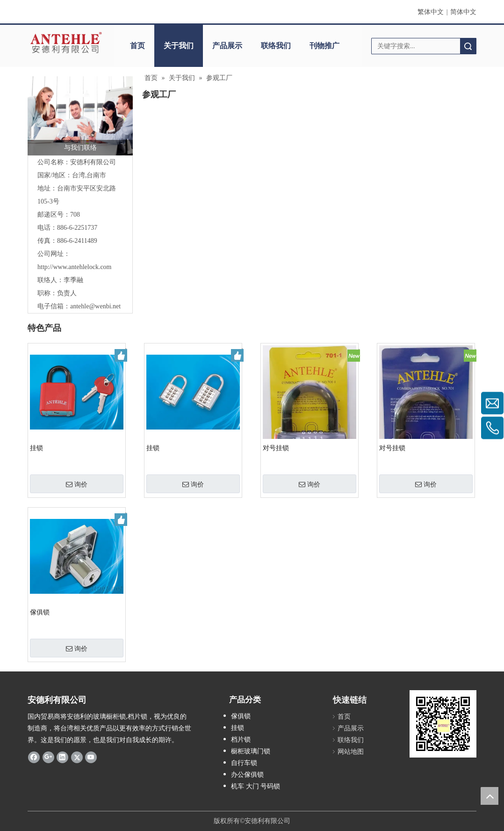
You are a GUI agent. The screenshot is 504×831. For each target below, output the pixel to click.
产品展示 (227, 46)
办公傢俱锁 (247, 775)
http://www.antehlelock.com (75, 267)
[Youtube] (91, 757)
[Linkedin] (62, 757)
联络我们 (276, 46)
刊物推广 (324, 46)
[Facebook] (34, 757)
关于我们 (179, 46)
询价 (77, 484)
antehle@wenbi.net (95, 306)
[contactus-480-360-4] (80, 116)
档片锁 (241, 740)
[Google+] (48, 757)
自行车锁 (244, 763)
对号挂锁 (276, 448)
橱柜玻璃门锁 (251, 751)
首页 (137, 46)
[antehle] (443, 724)
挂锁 (36, 448)
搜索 (468, 46)
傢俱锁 (40, 612)
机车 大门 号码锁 (256, 786)
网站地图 (351, 752)
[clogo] (66, 43)
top (490, 796)
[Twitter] (77, 757)
